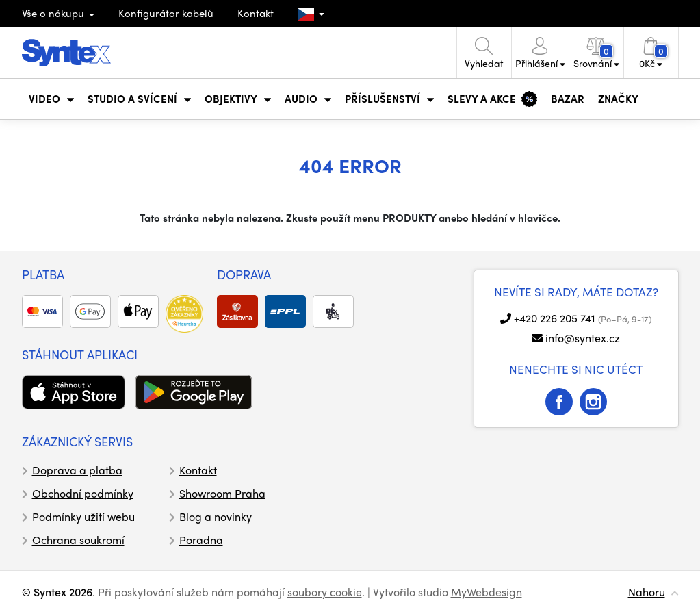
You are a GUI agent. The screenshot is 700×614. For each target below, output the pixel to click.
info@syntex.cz (583, 338)
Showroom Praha (222, 493)
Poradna (201, 540)
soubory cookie (325, 592)
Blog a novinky (216, 516)
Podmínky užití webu (83, 516)
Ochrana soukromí (78, 540)
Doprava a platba (77, 470)
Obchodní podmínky (83, 493)
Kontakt (256, 13)
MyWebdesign (487, 592)
